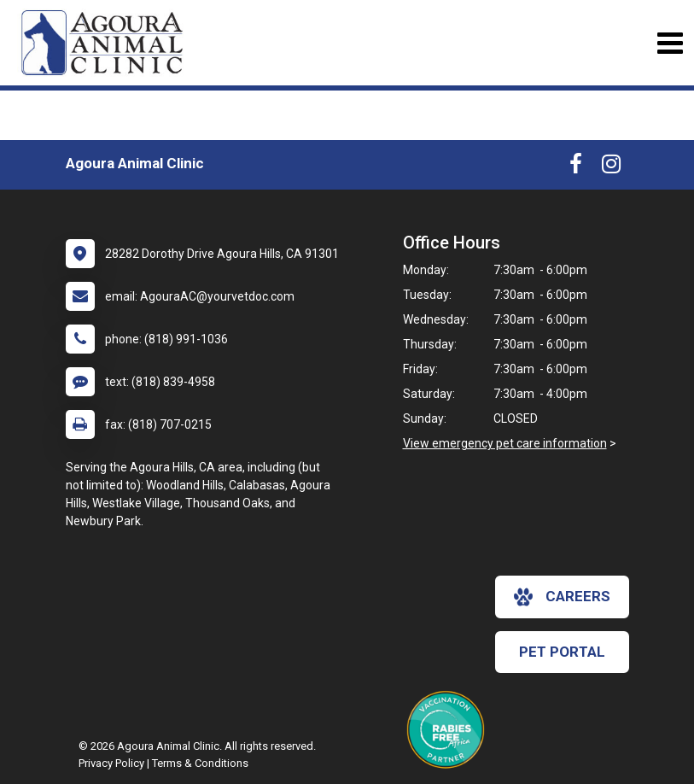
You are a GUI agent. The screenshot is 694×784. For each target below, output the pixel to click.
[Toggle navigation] (670, 43)
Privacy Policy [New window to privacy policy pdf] (111, 763)
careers (562, 597)
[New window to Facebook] (576, 167)
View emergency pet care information (505, 443)
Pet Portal (562, 652)
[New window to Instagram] (611, 167)
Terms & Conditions (200, 763)
